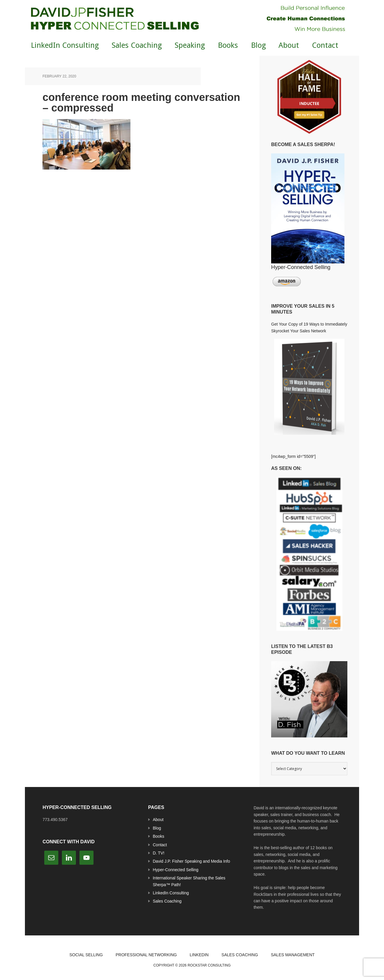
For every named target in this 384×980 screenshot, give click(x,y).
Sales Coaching (167, 901)
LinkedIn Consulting (171, 893)
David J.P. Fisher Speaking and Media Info (191, 861)
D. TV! (158, 853)
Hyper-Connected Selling (176, 870)
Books (158, 836)
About (158, 820)
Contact (160, 845)
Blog (157, 828)
